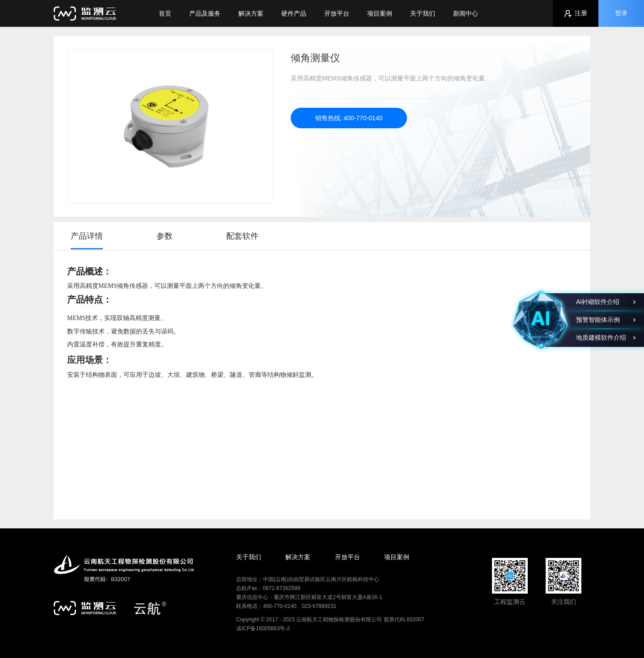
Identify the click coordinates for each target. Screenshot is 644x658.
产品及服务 (205, 13)
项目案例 (380, 13)
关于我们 (423, 13)
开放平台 (337, 13)
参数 (165, 236)
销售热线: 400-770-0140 (349, 118)
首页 (165, 13)
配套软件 (242, 236)
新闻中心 (466, 13)
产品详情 (87, 236)
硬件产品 (294, 13)
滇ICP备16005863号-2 (263, 628)
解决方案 (251, 13)
